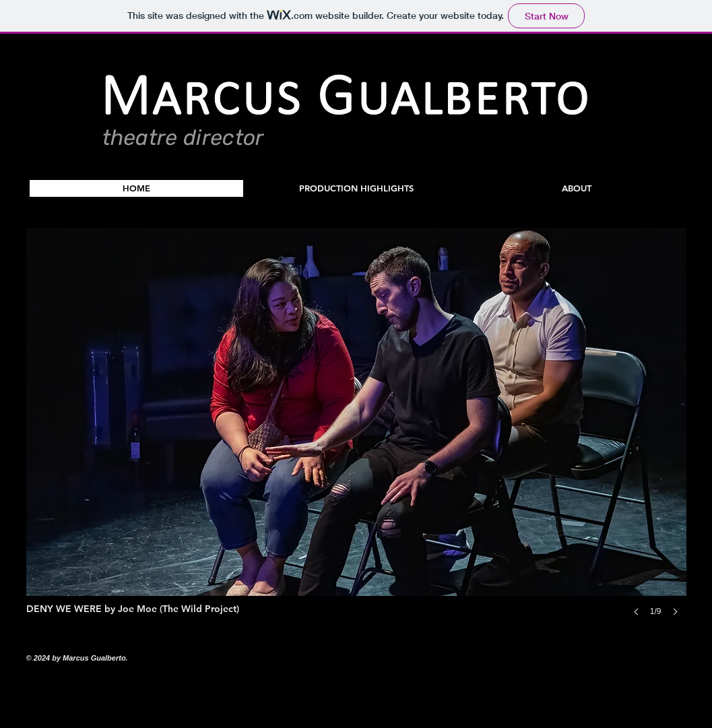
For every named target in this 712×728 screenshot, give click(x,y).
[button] (357, 188)
